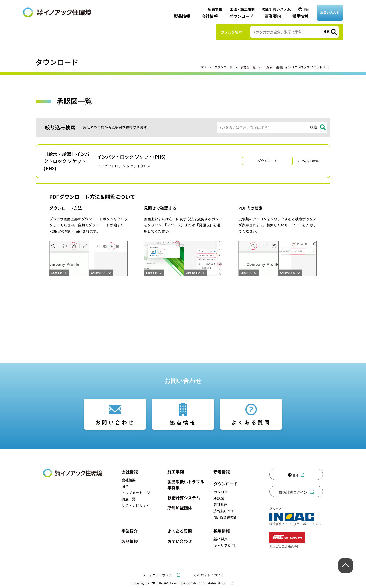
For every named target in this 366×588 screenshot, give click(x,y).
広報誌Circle (224, 511)
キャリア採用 (224, 545)
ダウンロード (241, 16)
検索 (327, 32)
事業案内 (273, 16)
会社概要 (129, 480)
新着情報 (215, 9)
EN (306, 10)
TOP (203, 67)
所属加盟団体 (180, 508)
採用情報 (300, 16)
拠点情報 (183, 423)
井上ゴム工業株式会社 (287, 540)
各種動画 (221, 504)
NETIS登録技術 (225, 517)
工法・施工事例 (242, 9)
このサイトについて (209, 575)
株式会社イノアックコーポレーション (295, 519)
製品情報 (182, 16)
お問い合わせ (330, 13)
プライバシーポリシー (159, 575)
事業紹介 (130, 531)
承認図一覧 (248, 67)
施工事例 (176, 472)
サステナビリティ (136, 505)
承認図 (219, 498)
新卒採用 (221, 539)
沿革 (125, 486)
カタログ (221, 492)
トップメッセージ (136, 493)
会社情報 (210, 16)
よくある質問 (251, 422)
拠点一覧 (129, 499)
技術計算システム (277, 9)
